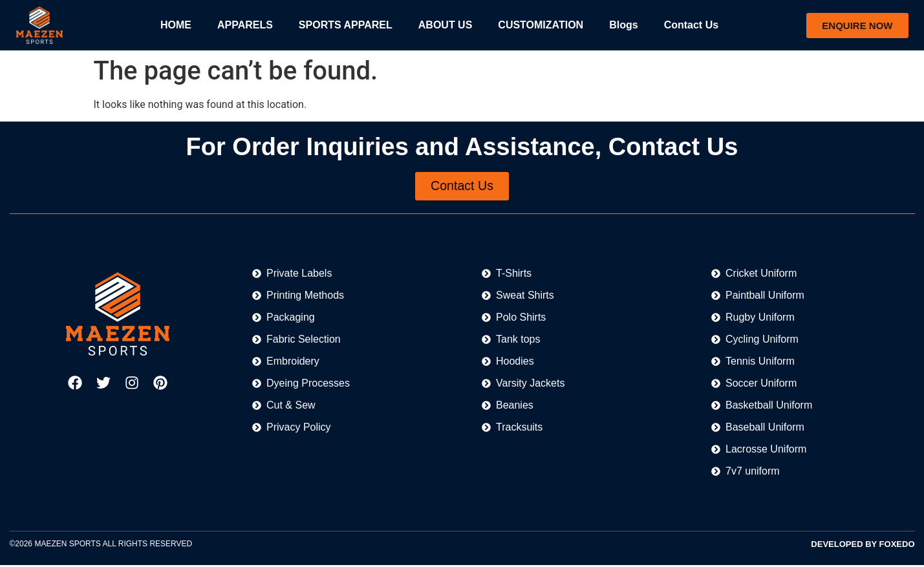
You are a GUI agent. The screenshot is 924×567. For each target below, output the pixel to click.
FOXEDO (897, 545)
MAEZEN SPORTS (67, 545)
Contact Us (691, 25)
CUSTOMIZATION (541, 25)
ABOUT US (446, 25)
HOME (176, 25)
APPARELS (245, 25)
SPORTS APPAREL (346, 25)
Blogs (623, 25)
